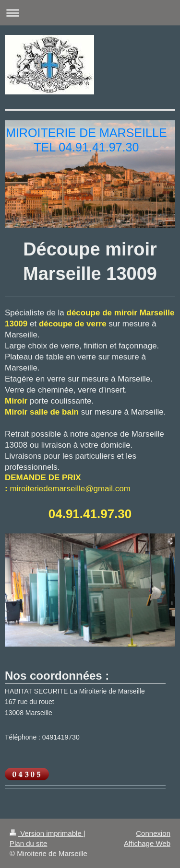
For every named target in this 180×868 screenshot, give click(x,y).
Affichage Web (147, 843)
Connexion (153, 833)
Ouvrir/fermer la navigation (90, 13)
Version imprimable (47, 833)
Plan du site (28, 843)
